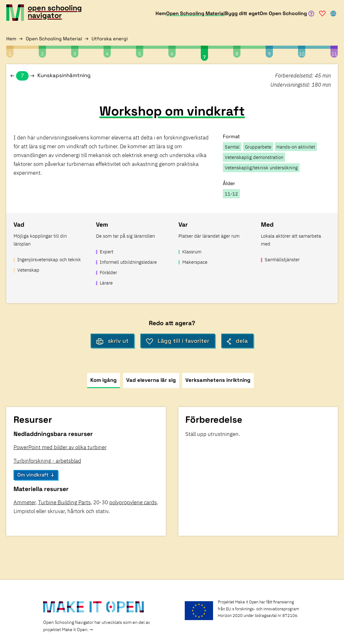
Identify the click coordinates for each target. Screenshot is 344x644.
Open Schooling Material (54, 39)
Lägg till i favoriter (178, 341)
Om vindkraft (33, 475)
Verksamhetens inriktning (218, 380)
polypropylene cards (133, 502)
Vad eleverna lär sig (151, 380)
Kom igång (104, 380)
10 (302, 54)
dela (237, 341)
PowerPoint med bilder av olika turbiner (60, 447)
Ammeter (25, 502)
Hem (11, 39)
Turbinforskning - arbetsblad (47, 461)
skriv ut (112, 341)
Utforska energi (110, 39)
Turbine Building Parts (64, 502)
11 (334, 54)
